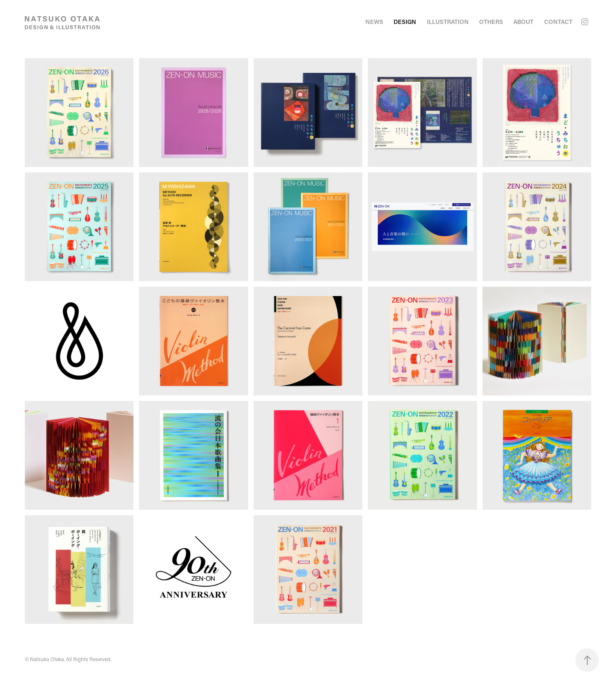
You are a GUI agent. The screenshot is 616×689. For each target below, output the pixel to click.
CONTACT (558, 22)
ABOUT (523, 22)
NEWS (374, 22)
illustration (448, 22)
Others (491, 22)
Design (405, 22)
